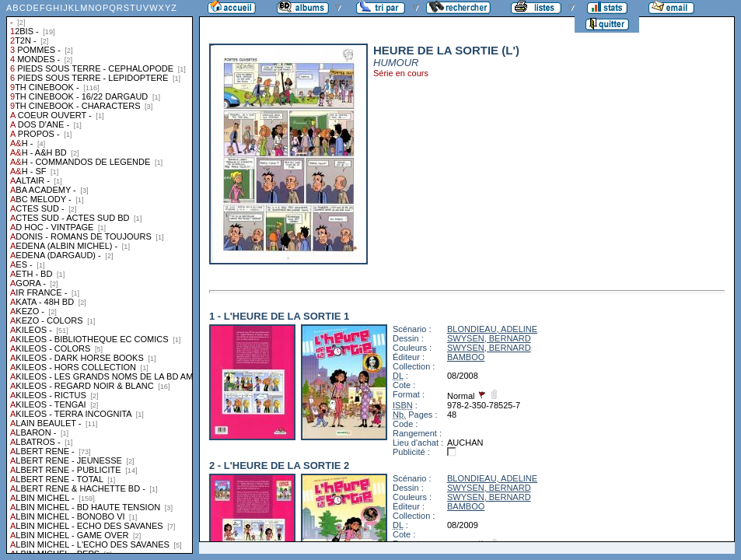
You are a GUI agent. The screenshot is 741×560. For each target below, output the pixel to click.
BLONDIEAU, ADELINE (492, 329)
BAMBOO (466, 357)
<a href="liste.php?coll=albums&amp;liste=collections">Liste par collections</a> (100, 277)
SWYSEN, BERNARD (489, 338)
